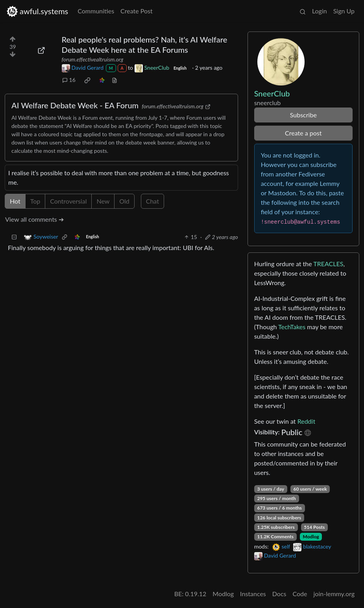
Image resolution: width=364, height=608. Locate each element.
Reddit (306, 421)
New (103, 201)
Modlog (311, 537)
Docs (279, 594)
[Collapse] (14, 237)
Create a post (303, 133)
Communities (96, 11)
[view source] (115, 80)
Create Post (137, 11)
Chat (152, 201)
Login (320, 11)
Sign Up (344, 11)
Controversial (68, 201)
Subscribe (303, 115)
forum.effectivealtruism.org (93, 59)
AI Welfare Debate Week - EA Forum (75, 105)
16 (69, 80)
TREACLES (328, 264)
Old (124, 201)
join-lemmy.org (334, 594)
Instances (253, 594)
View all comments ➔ (34, 219)
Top (35, 201)
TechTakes (292, 327)
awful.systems (37, 11)
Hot (15, 201)
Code (300, 594)
